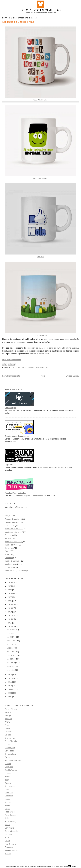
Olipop (7, 809)
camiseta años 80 (12, 561)
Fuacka (8, 764)
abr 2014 (11, 659)
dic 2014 (11, 630)
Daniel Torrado (11, 741)
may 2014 (11, 655)
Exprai (7, 757)
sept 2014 (11, 641)
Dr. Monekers (10, 754)
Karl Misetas (10, 786)
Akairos (8, 712)
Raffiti (7, 818)
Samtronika (9, 828)
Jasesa (8, 783)
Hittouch (8, 773)
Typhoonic (9, 847)
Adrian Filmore (11, 709)
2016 (10, 619)
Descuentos (10, 526)
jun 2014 (11, 652)
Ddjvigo (8, 744)
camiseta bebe (11, 564)
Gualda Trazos (11, 770)
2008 (10, 693)
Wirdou (8, 854)
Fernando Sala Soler (13, 760)
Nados (7, 799)
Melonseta (9, 796)
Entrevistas (10, 567)
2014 (10, 627)
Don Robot (9, 751)
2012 (10, 678)
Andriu (7, 722)
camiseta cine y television (15, 571)
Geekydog (9, 767)
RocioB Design (11, 821)
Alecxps (8, 716)
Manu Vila (9, 793)
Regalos (8, 538)
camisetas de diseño (13, 542)
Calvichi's (9, 732)
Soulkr (7, 841)
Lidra (7, 789)
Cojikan (8, 735)
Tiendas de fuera (12, 522)
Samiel (8, 825)
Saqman (8, 834)
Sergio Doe (9, 838)
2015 (10, 623)
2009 (10, 689)
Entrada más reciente (11, 376)
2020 (10, 604)
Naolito (8, 802)
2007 (10, 697)
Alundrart (8, 719)
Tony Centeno (10, 844)
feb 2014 (11, 666)
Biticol (7, 728)
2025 (10, 586)
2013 (10, 675)
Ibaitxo (7, 777)
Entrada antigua (72, 376)
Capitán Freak (20, 367)
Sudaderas (9, 535)
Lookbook (9, 558)
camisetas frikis (11, 545)
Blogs (7, 551)
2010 (10, 686)
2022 (10, 597)
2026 (10, 582)
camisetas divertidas (13, 529)
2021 (10, 601)
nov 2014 (11, 633)
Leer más (74, 866)
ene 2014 (11, 670)
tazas (31, 367)
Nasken (8, 805)
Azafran (8, 725)
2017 (10, 616)
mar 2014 (11, 663)
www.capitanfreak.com (12, 360)
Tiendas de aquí (42, 367)
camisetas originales (13, 532)
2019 (10, 608)
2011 (10, 682)
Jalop (7, 780)
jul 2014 (10, 648)
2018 (10, 612)
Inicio (43, 376)
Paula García (10, 815)
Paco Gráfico (10, 812)
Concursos (9, 548)
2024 (10, 590)
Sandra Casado (11, 831)
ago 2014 (11, 644)
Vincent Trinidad (11, 850)
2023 (10, 593)
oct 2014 (11, 637)
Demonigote (10, 748)
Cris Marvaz (10, 738)
